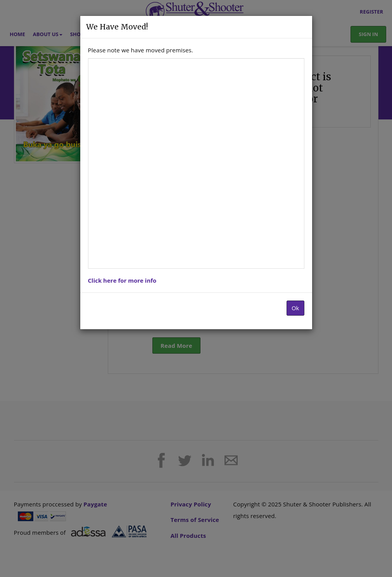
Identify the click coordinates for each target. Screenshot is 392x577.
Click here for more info (122, 280)
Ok (295, 308)
